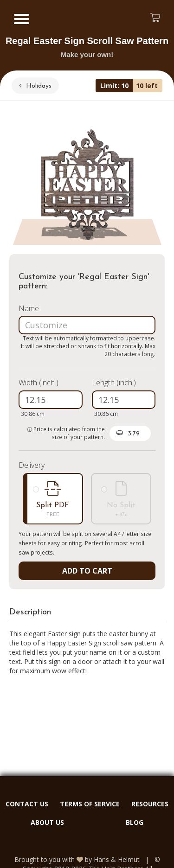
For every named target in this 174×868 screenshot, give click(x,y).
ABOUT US (47, 822)
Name (29, 308)
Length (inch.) (114, 383)
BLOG (135, 822)
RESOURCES (150, 804)
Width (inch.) (39, 383)
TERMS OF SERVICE (90, 804)
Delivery (32, 465)
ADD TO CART (87, 571)
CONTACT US (27, 804)
